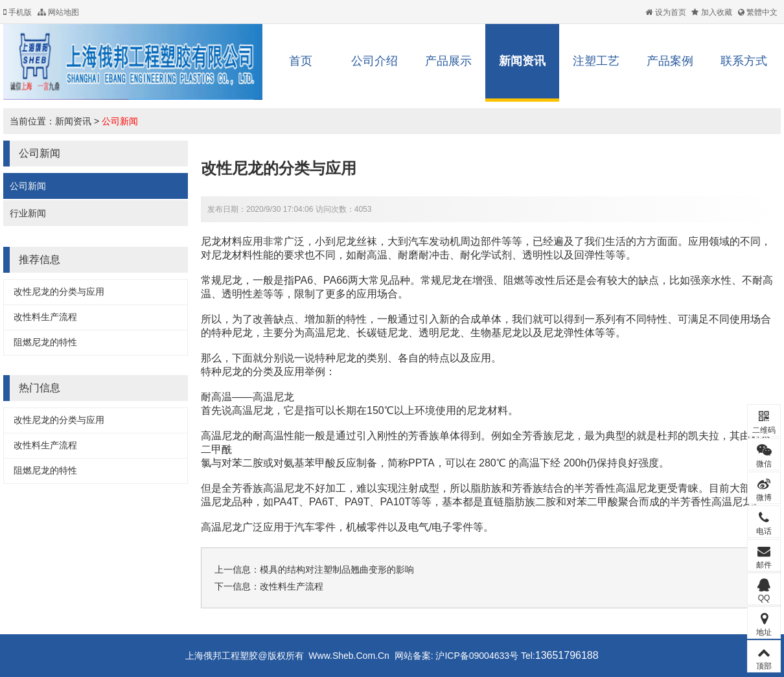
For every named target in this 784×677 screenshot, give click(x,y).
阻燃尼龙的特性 (45, 342)
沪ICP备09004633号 (476, 656)
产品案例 (670, 61)
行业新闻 (28, 213)
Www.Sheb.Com (342, 656)
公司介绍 (375, 61)
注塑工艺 (596, 61)
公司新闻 (120, 121)
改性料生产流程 (45, 317)
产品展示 (448, 61)
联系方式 (744, 61)
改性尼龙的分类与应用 (59, 292)
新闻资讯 (522, 61)
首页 (301, 61)
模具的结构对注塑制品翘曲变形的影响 (337, 569)
